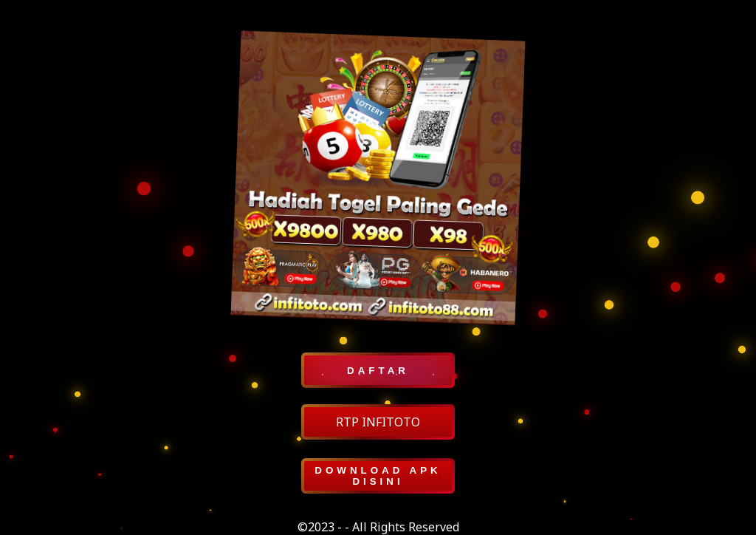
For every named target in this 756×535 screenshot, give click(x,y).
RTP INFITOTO (378, 422)
